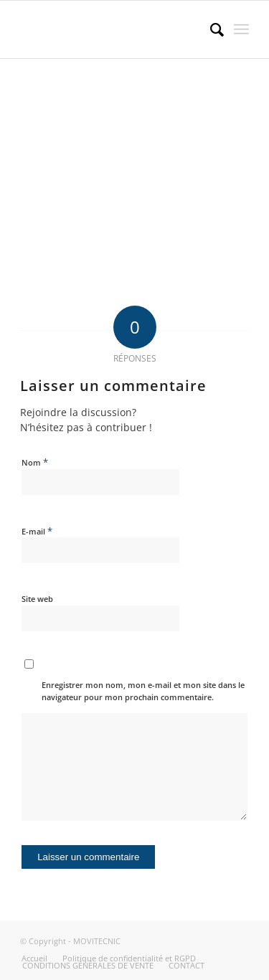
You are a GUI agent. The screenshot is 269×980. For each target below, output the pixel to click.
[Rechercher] (210, 29)
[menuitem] (210, 29)
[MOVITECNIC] (112, 29)
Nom (35, 462)
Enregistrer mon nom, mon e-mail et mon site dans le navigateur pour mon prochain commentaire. (143, 691)
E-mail (37, 531)
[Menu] (241, 29)
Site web (37, 599)
